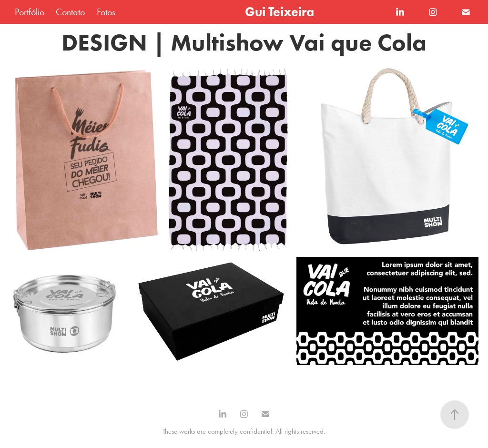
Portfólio (30, 12)
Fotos (106, 12)
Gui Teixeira (280, 12)
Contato (70, 12)
